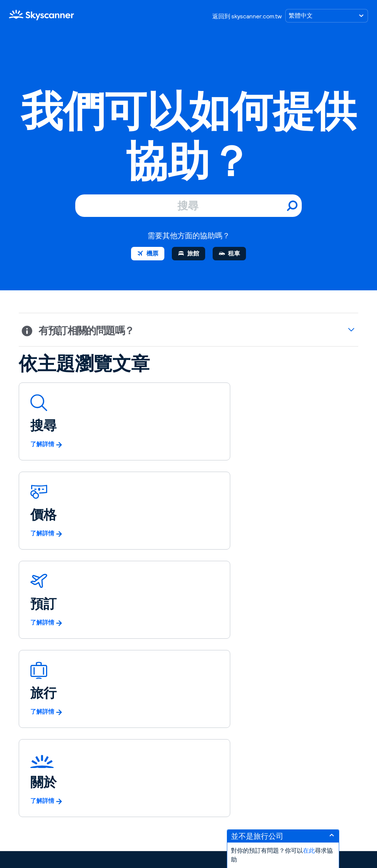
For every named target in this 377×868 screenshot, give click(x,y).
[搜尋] (188, 206)
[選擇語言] (327, 16)
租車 (234, 253)
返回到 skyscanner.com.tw (247, 16)
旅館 (193, 253)
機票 (152, 253)
